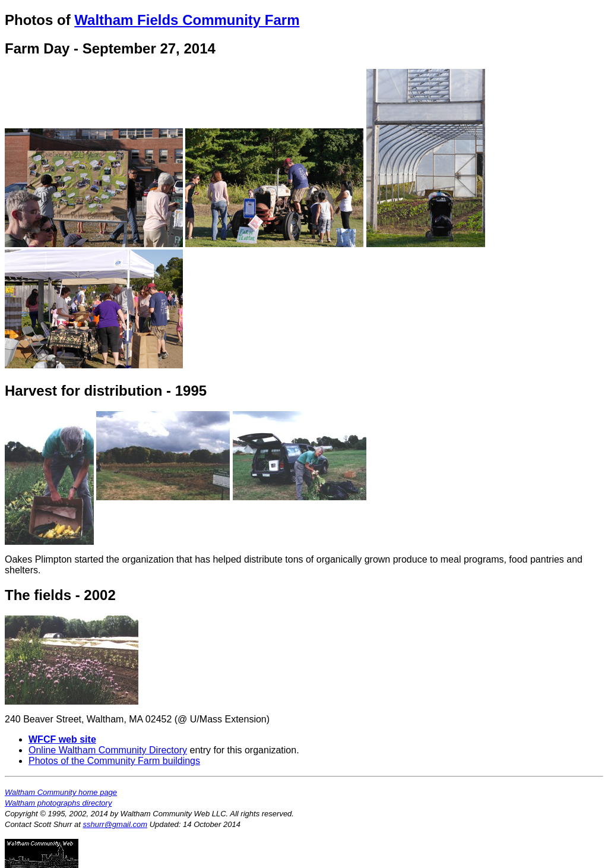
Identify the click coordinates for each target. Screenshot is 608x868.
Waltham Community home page (61, 792)
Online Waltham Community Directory (108, 750)
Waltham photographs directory (58, 803)
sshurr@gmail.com (115, 824)
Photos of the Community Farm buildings (114, 761)
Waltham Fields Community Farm (187, 20)
